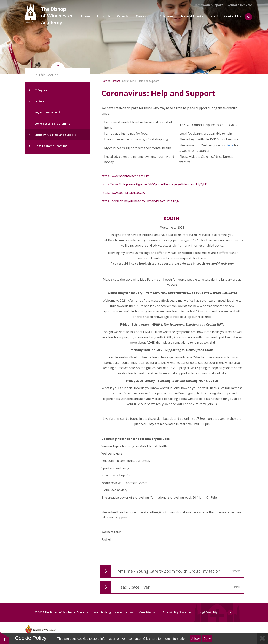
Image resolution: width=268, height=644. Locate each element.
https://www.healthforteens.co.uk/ (125, 176)
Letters (39, 101)
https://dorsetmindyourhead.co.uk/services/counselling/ (140, 201)
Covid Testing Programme (52, 123)
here (230, 145)
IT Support (42, 90)
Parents (115, 81)
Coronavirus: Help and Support (55, 135)
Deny (207, 639)
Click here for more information (165, 639)
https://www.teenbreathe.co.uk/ (123, 193)
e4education (125, 612)
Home (105, 81)
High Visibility (209, 612)
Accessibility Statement (178, 612)
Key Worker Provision (49, 112)
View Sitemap (148, 612)
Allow (195, 639)
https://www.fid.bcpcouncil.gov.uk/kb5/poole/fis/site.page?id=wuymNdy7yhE (154, 184)
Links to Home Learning (51, 146)
